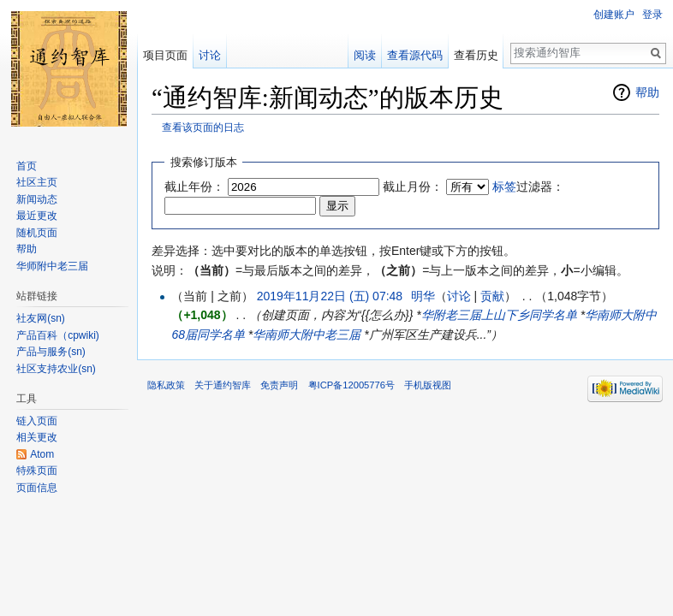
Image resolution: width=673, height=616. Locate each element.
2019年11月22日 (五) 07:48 (330, 296)
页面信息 (37, 488)
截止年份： (194, 187)
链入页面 (37, 421)
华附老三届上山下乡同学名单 (499, 315)
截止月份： (413, 187)
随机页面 (37, 233)
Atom (42, 454)
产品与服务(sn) (51, 352)
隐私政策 (166, 385)
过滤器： (528, 187)
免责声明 (279, 385)
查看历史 (476, 55)
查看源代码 (415, 55)
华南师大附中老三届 (307, 335)
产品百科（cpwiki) (58, 335)
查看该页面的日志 (203, 127)
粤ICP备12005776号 (351, 385)
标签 (504, 187)
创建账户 (614, 15)
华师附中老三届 (52, 266)
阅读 (365, 55)
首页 (27, 166)
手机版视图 (428, 385)
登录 (652, 15)
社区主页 (37, 182)
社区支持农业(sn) (56, 369)
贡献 (492, 296)
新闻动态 (37, 199)
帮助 (647, 92)
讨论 (459, 296)
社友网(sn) (41, 318)
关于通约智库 (223, 385)
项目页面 (165, 55)
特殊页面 (37, 471)
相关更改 (37, 437)
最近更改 (37, 216)
